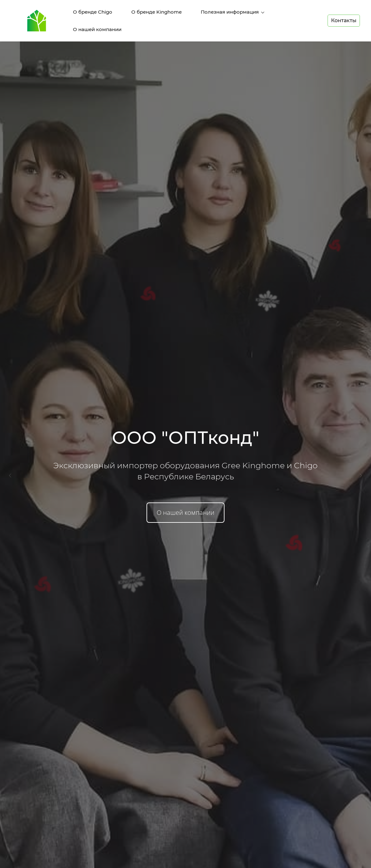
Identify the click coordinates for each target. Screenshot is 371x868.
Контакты (344, 14)
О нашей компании (185, 499)
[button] (10, 462)
